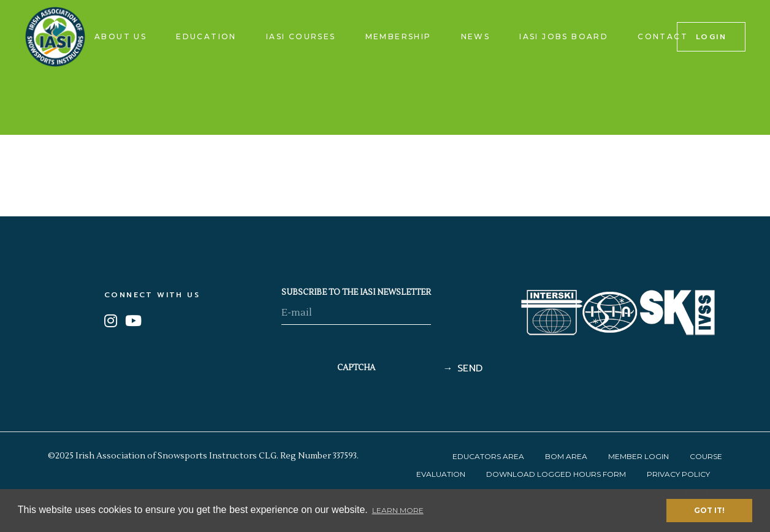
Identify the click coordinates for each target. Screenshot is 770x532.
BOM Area (566, 456)
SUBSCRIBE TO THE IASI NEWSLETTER (356, 292)
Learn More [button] (398, 510)
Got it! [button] (709, 510)
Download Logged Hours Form (556, 474)
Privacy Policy (678, 474)
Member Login (638, 456)
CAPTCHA (356, 368)
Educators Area (488, 456)
